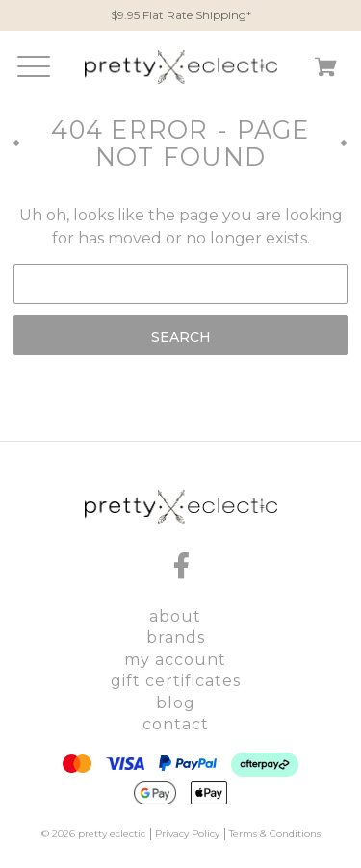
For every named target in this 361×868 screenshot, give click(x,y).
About (175, 616)
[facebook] (181, 566)
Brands (176, 638)
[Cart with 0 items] (326, 71)
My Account (175, 660)
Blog (176, 703)
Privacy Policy (187, 834)
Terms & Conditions (275, 834)
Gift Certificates (176, 681)
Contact (176, 724)
